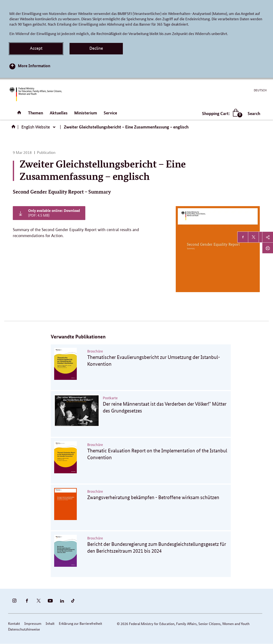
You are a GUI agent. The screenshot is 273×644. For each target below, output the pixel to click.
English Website (36, 127)
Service (110, 113)
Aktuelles (59, 113)
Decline (96, 48)
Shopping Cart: (221, 113)
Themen (36, 113)
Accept (36, 48)
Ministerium (86, 113)
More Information (34, 66)
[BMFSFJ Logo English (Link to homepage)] (36, 94)
